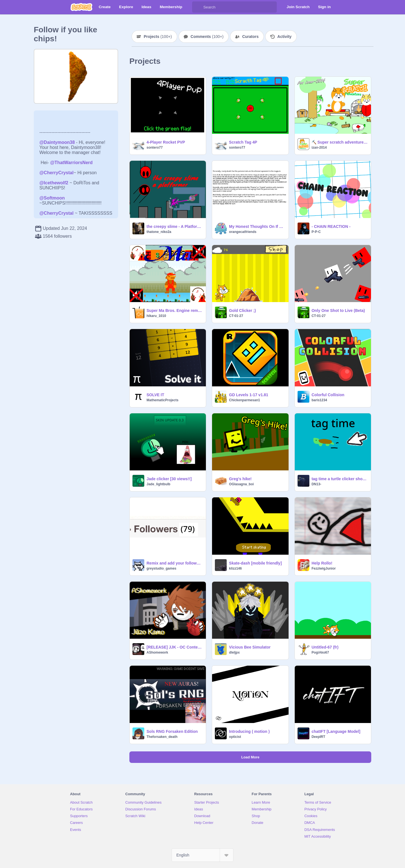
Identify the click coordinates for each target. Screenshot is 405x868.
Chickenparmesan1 (244, 400)
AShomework (157, 652)
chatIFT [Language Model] (336, 731)
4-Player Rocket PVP (166, 142)
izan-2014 (319, 148)
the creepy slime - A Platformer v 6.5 (175, 226)
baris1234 (319, 400)
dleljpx (234, 652)
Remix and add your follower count (175, 563)
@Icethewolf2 (54, 183)
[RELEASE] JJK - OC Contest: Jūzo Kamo (175, 647)
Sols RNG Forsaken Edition (172, 731)
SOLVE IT (155, 395)
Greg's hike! (240, 479)
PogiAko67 (320, 652)
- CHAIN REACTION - (331, 226)
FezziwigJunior (324, 568)
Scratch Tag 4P (243, 142)
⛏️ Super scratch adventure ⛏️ (340, 142)
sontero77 (155, 148)
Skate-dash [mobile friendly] (255, 563)
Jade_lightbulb (158, 484)
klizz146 (235, 568)
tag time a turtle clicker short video (340, 479)
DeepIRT (319, 737)
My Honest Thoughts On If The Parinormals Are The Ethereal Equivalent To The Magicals (257, 226)
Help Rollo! (322, 563)
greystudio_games (161, 568)
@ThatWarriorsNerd (71, 163)
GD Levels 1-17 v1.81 (248, 395)
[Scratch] (81, 7)
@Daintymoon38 (57, 142)
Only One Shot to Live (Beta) (338, 311)
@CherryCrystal (56, 173)
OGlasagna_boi (241, 484)
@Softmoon (52, 198)
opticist (235, 737)
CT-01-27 (236, 316)
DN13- (317, 484)
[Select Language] (202, 855)
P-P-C (316, 232)
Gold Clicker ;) (242, 311)
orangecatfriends (243, 232)
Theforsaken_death (162, 737)
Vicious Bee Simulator (250, 647)
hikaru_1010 (156, 316)
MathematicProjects (162, 400)
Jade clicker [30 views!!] (169, 479)
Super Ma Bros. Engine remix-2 (175, 311)
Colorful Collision (328, 395)
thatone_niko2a (159, 232)
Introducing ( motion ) (249, 731)
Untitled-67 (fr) (325, 647)
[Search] (198, 7)
